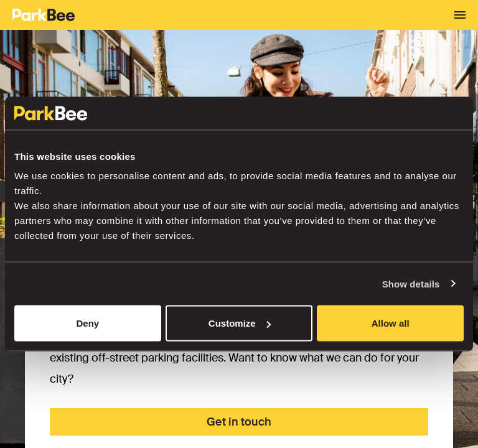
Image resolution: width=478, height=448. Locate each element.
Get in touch (239, 422)
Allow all (391, 323)
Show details (411, 283)
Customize (240, 323)
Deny (87, 323)
